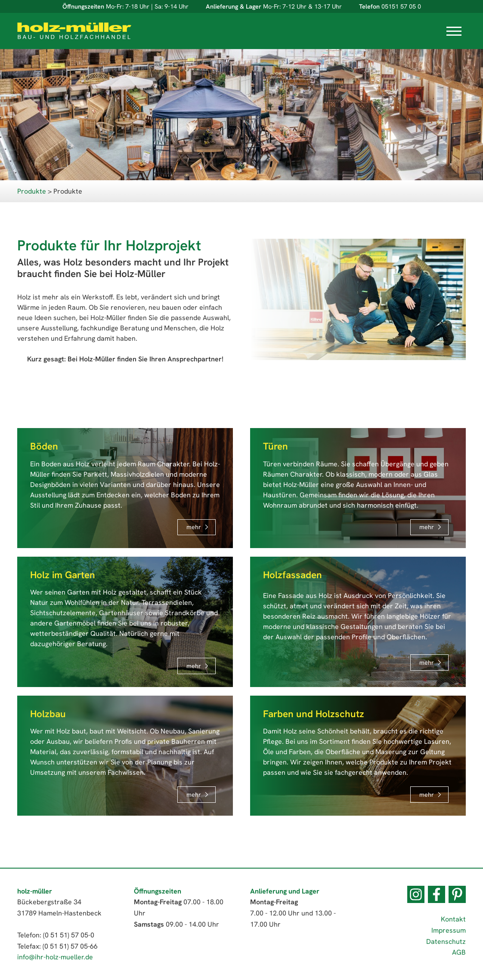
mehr (194, 527)
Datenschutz (446, 941)
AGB (459, 952)
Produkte (32, 191)
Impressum (449, 930)
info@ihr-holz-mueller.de (55, 957)
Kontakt (453, 919)
